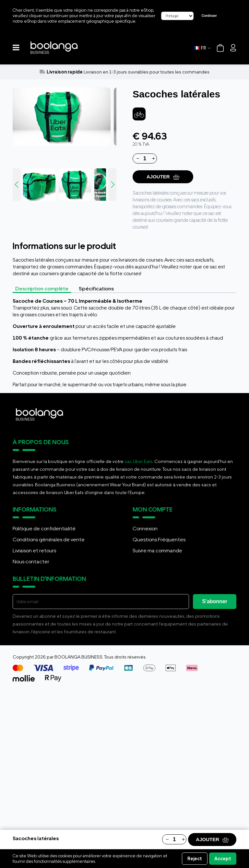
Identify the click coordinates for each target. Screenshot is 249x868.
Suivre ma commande (157, 551)
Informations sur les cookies (122, 861)
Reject (195, 859)
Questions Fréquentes (159, 540)
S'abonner (215, 601)
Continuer (209, 16)
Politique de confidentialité (44, 529)
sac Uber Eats (139, 461)
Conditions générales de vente (49, 540)
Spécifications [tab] (96, 289)
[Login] (233, 48)
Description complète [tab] (42, 289)
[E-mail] (101, 602)
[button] (16, 48)
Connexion (145, 529)
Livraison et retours (34, 551)
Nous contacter (31, 562)
